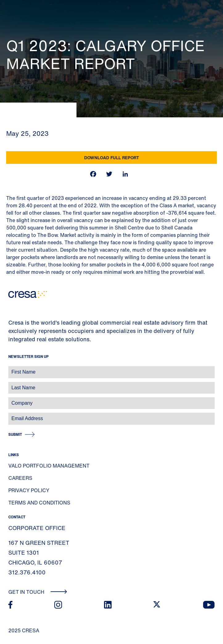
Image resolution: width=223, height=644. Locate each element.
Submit (15, 434)
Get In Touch (38, 592)
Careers (20, 478)
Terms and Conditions (39, 503)
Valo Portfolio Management (49, 466)
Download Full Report (112, 158)
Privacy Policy (29, 490)
